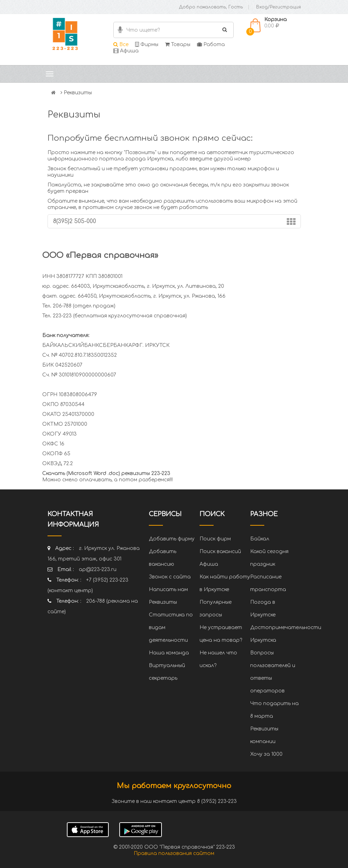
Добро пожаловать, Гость (211, 7)
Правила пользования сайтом (174, 853)
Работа (211, 45)
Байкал (260, 539)
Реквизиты (163, 602)
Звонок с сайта (170, 577)
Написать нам (168, 590)
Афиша (126, 51)
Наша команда (169, 653)
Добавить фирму (172, 539)
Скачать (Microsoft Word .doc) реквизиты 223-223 (106, 473)
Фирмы (147, 45)
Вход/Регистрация (279, 7)
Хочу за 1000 (266, 754)
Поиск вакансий (220, 552)
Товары (178, 45)
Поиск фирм (215, 539)
